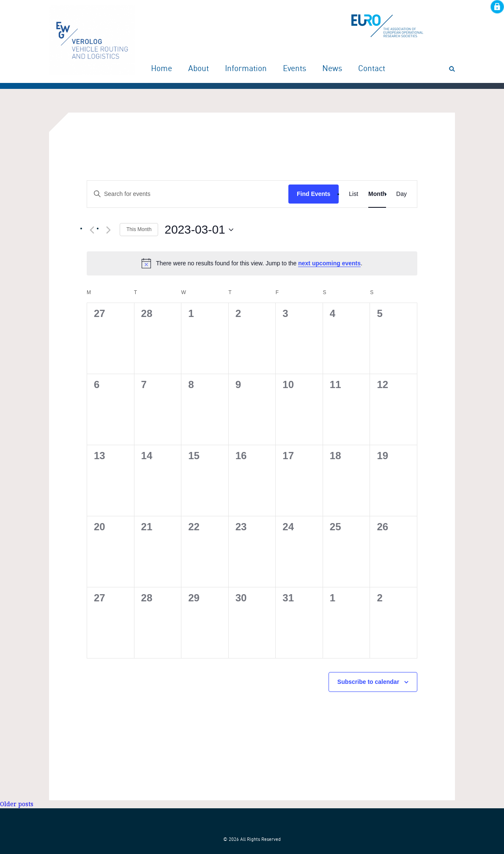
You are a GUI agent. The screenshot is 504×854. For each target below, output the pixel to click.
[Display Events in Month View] (377, 194)
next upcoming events (329, 263)
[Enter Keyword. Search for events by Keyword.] (188, 194)
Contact (372, 69)
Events (294, 69)
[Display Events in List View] (353, 194)
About (199, 69)
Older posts (17, 804)
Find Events (314, 194)
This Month (139, 229)
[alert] (252, 263)
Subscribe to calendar (368, 682)
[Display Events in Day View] (401, 194)
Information (246, 69)
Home (162, 69)
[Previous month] (92, 230)
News (332, 69)
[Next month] (108, 230)
